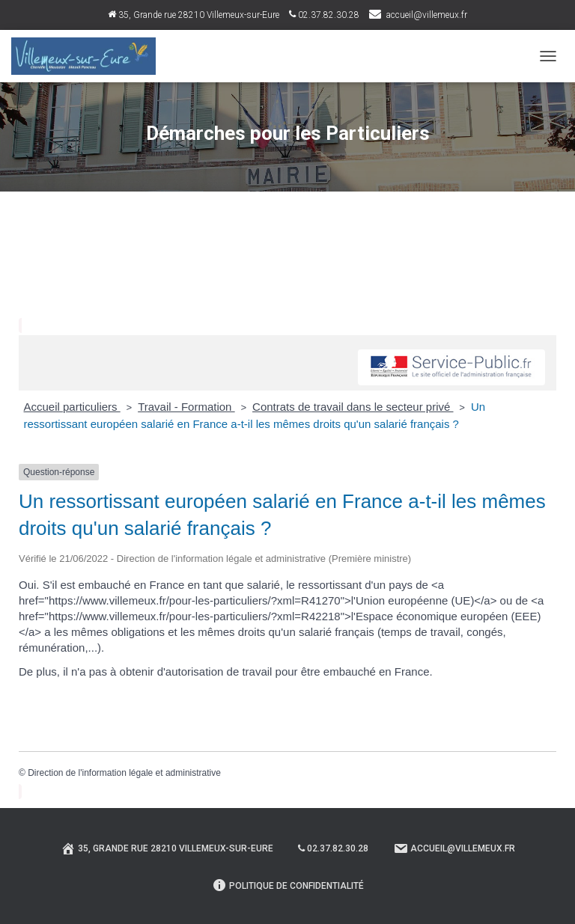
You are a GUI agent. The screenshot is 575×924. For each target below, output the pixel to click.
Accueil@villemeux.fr (454, 848)
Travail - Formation (186, 407)
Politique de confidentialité (288, 885)
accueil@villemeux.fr (427, 15)
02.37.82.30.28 (324, 15)
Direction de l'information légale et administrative (124, 773)
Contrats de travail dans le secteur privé (353, 407)
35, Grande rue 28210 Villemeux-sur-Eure (194, 15)
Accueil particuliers (72, 407)
